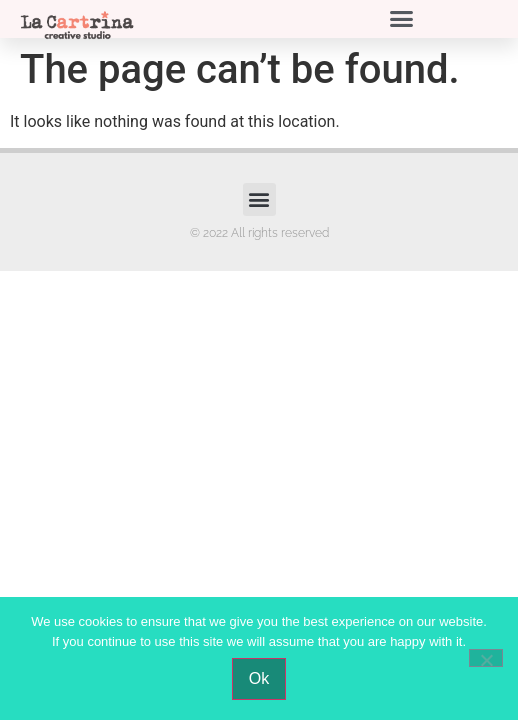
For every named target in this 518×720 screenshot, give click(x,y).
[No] (486, 658)
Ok (259, 678)
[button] (402, 19)
